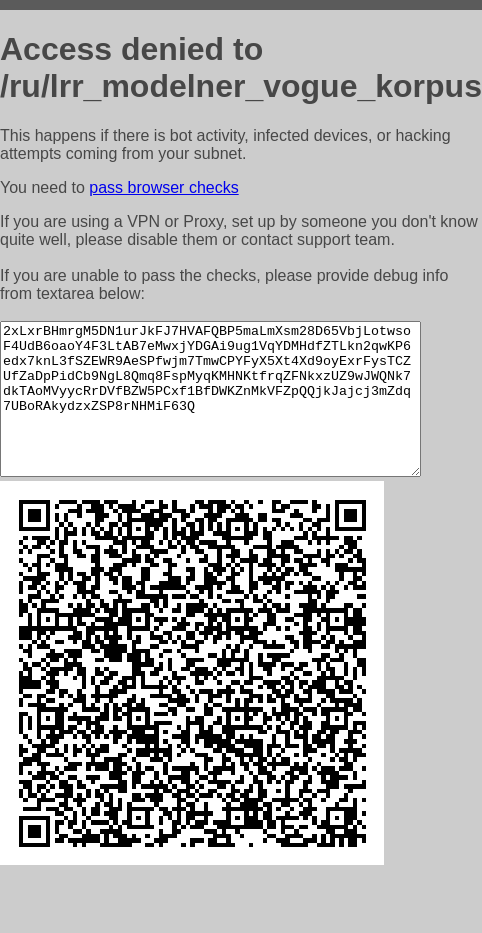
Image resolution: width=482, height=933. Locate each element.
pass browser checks (163, 187)
